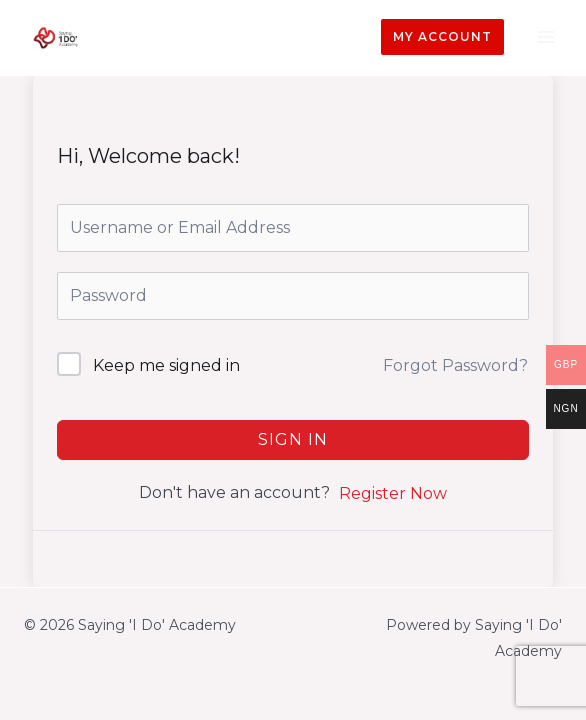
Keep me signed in (166, 365)
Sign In (293, 439)
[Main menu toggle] (545, 37)
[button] (442, 37)
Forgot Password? (455, 365)
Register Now (393, 493)
